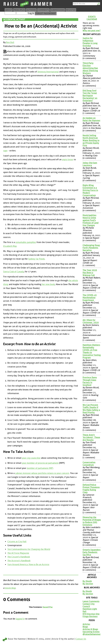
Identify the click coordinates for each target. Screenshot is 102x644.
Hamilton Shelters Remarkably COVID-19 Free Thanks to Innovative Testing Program (92, 351)
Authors (31, 10)
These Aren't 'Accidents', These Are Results (91, 437)
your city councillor (31, 458)
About (9, 10)
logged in (20, 619)
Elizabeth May (10, 246)
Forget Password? (46, 13)
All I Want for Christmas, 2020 (91, 321)
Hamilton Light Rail (90, 610)
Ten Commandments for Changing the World (29, 549)
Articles (86, 624)
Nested (45, 607)
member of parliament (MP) (40, 468)
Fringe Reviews (90, 616)
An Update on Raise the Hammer (91, 119)
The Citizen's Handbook (19, 557)
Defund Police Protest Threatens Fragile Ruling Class (91, 489)
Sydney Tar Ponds (36, 259)
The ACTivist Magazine (18, 553)
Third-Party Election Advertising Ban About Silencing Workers (90, 68)
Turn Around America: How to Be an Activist (28, 564)
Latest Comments (91, 601)
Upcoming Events (91, 632)
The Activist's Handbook (19, 561)
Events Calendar (92, 18)
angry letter (68, 160)
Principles (19, 10)
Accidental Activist (14, 19)
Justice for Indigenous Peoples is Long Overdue (90, 42)
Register (71, 10)
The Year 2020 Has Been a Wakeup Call (90, 273)
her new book (48, 284)
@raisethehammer (92, 634)
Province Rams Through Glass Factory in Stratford (90, 381)
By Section (88, 584)
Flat (51, 607)
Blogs (85, 627)
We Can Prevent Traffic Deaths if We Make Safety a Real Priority (91, 409)
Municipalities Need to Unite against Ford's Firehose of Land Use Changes (91, 220)
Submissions (58, 10)
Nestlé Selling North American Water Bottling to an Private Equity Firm (91, 140)
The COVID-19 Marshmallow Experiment (90, 298)
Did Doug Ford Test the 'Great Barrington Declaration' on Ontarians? (90, 96)
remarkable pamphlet (26, 242)
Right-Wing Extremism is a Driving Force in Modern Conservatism (90, 190)
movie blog (10, 588)
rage (5, 151)
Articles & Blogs (90, 629)
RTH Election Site (91, 614)
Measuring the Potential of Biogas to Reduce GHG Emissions (92, 521)
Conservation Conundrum (89, 464)
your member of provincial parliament (40, 463)
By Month (87, 581)
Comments (43, 10)
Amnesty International (48, 72)
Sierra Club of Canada (13, 272)
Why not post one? (92, 31)
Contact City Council (89, 605)
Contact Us (81, 639)
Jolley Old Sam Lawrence (90, 164)
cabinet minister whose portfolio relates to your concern (42, 473)
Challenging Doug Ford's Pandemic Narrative (91, 248)
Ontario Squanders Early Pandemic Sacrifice (92, 552)
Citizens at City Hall (17, 542)
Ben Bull (10, 42)
